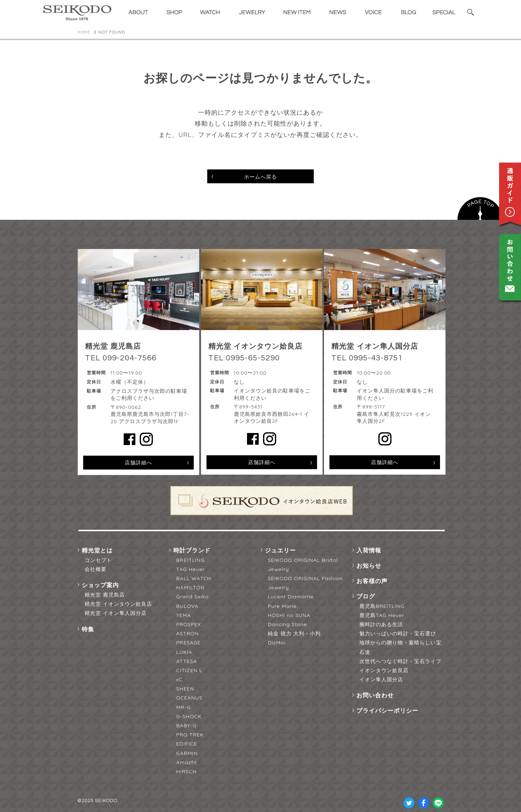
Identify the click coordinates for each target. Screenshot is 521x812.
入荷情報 (369, 550)
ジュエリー (280, 550)
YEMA (184, 615)
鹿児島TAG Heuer (382, 615)
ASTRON (188, 633)
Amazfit (187, 762)
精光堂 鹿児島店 (105, 595)
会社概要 (96, 569)
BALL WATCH (194, 578)
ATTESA (187, 661)
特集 (88, 629)
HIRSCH (186, 771)
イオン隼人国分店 (381, 679)
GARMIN (187, 753)
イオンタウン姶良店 (384, 670)
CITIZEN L (189, 670)
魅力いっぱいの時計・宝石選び (398, 633)
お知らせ (369, 566)
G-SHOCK (189, 716)
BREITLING (190, 560)
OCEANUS (189, 698)
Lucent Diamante (291, 597)
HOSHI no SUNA (289, 615)
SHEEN (185, 689)
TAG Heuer (191, 569)
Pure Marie (282, 606)
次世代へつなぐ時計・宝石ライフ (400, 661)
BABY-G (186, 725)
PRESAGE (188, 643)
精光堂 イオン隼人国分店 (116, 613)
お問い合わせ (375, 695)
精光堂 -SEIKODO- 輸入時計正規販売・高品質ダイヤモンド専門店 (77, 13)
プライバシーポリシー (387, 710)
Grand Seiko (192, 597)
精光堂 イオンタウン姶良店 (118, 604)
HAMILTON (190, 587)
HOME (84, 32)
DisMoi (277, 643)
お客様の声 (372, 581)
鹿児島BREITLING (382, 606)
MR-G (184, 707)
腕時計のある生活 (381, 624)
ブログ (366, 596)
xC (180, 679)
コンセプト (98, 560)
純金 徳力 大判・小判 (294, 633)
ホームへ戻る (260, 177)
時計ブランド (192, 550)
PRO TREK (190, 735)
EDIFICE (187, 744)
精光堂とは (97, 550)
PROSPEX (189, 624)
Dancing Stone (287, 624)
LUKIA (184, 652)
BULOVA (187, 606)
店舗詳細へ (138, 463)
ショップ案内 (100, 585)
